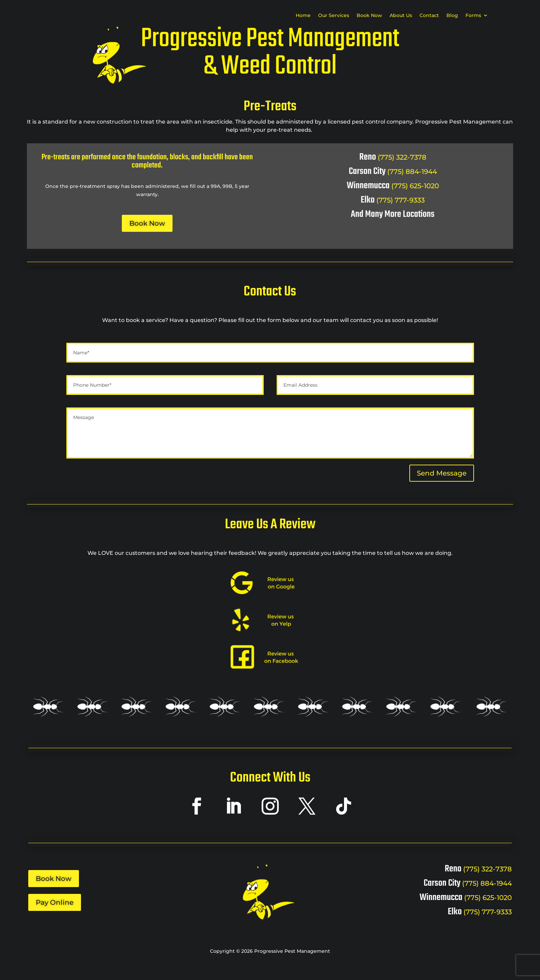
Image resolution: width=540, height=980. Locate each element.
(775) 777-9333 (400, 200)
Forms (473, 16)
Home (303, 16)
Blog (452, 16)
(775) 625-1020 (415, 186)
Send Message (442, 473)
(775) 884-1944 (412, 172)
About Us (401, 16)
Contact (429, 16)
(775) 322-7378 (402, 157)
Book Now (369, 16)
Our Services (334, 16)
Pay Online (55, 902)
